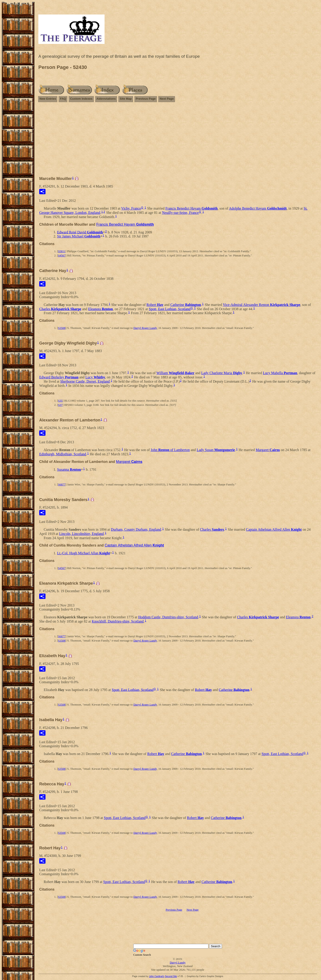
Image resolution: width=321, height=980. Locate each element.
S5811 (62, 251)
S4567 (62, 255)
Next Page (167, 99)
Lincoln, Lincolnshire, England (81, 534)
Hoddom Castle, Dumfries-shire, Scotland (168, 617)
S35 (60, 401)
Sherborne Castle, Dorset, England (85, 381)
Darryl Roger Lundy (145, 328)
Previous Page (146, 99)
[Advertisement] (178, 141)
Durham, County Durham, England (136, 529)
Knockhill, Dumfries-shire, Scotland (118, 621)
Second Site (171, 976)
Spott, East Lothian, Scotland (170, 309)
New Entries (48, 99)
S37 (60, 405)
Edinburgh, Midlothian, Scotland (63, 454)
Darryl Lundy (178, 962)
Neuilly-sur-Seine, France (180, 213)
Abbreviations (106, 99)
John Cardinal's (157, 976)
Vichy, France (131, 208)
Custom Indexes (81, 99)
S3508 (62, 328)
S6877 (62, 484)
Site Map (126, 99)
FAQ (63, 99)
